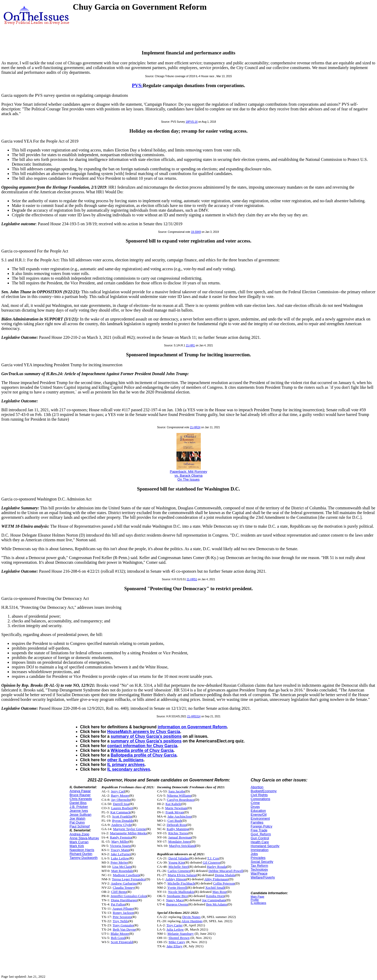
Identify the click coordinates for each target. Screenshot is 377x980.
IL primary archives (126, 765)
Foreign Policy (262, 826)
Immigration (260, 850)
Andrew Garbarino (124, 883)
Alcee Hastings (192, 921)
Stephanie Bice (177, 896)
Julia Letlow (175, 929)
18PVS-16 (192, 122)
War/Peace (259, 873)
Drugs (255, 807)
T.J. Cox (213, 858)
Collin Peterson (224, 883)
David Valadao (179, 858)
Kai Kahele (173, 804)
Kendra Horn (215, 896)
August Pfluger (123, 908)
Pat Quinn (77, 822)
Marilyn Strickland (182, 846)
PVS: (137, 85)
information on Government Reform (192, 727)
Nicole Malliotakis (181, 892)
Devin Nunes (191, 917)
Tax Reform (259, 866)
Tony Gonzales (123, 925)
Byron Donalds (123, 821)
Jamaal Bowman (180, 837)
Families (257, 822)
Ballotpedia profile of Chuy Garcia (144, 755)
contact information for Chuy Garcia (142, 746)
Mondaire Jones (179, 841)
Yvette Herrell (177, 888)
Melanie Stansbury (181, 934)
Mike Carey (177, 942)
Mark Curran (79, 842)
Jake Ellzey (174, 946)
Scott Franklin (122, 816)
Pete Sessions (122, 917)
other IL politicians (125, 760)
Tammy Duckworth (84, 858)
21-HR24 (195, 427)
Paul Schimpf (80, 826)
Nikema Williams (179, 795)
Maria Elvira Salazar (182, 875)
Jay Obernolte (121, 800)
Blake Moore (120, 934)
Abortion (257, 787)
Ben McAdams (217, 904)
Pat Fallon (118, 904)
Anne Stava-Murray (84, 838)
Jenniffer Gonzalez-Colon (129, 896)
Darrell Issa (121, 804)
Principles (258, 858)
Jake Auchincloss (180, 816)
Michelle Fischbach (181, 883)
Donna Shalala (225, 875)
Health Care (260, 842)
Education (258, 811)
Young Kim (176, 862)
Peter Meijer (119, 862)
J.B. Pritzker (79, 807)
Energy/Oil (259, 815)
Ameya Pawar (80, 791)
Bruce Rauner (80, 795)
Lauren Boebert (122, 808)
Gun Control (260, 838)
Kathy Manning (178, 829)
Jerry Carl (118, 791)
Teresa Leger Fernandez (129, 879)
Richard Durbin (81, 854)
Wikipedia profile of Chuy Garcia (142, 750)
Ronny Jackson (123, 913)
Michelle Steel (178, 867)
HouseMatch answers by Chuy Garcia (144, 732)
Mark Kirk (77, 846)
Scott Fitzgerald (122, 942)
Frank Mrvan (175, 812)
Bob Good (118, 938)
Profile (255, 900)
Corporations (260, 799)
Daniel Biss (78, 803)
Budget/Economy (264, 791)
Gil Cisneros (211, 862)
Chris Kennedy (81, 799)
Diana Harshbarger (124, 900)
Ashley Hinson (176, 879)
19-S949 (196, 232)
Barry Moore (120, 795)
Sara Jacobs (177, 791)
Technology (259, 869)
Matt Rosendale (122, 871)
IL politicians (259, 903)
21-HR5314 (194, 716)
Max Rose (219, 892)
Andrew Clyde (121, 825)
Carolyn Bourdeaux (181, 800)
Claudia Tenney (124, 888)
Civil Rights (259, 795)
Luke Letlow (120, 858)
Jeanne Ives (79, 811)
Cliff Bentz (119, 892)
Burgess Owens (177, 904)
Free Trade (259, 830)
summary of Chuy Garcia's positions (146, 736)
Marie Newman (176, 808)
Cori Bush (175, 821)
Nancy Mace (175, 900)
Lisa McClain (122, 867)
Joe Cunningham (214, 900)
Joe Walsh (77, 818)
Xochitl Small (215, 888)
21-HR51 (192, 579)
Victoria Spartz (120, 846)
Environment (260, 818)
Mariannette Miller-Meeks (128, 833)
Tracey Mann (120, 850)
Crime (255, 803)
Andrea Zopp (79, 834)
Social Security (262, 862)
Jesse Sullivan (81, 815)
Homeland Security (265, 846)
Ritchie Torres (178, 833)
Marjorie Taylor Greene (130, 829)
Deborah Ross (177, 825)
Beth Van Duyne (124, 929)
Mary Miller (120, 841)
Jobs (254, 854)
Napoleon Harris (82, 850)
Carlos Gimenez (179, 871)
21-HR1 (190, 345)
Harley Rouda (217, 867)
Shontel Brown (179, 938)
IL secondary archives (129, 769)
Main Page (258, 897)
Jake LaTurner (121, 854)
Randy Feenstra (121, 837)
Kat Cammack (121, 812)
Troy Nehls (120, 921)
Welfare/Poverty (263, 877)
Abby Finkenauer (216, 879)
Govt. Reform (261, 834)
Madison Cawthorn (126, 875)
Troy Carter (175, 925)
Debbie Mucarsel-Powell (226, 871)
